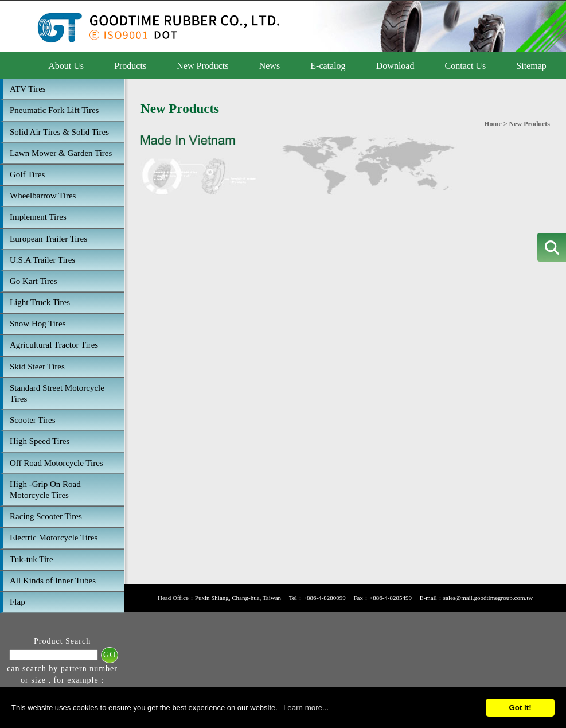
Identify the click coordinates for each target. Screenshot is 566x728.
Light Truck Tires (40, 302)
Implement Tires (38, 217)
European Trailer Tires (48, 239)
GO (110, 655)
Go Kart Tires (34, 281)
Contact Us (466, 66)
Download (395, 66)
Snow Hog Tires (38, 324)
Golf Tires (27, 174)
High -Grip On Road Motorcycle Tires (45, 490)
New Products (202, 66)
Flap (17, 602)
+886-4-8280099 (325, 598)
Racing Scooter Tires (46, 516)
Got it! (520, 708)
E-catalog (328, 66)
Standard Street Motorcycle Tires (57, 393)
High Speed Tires (40, 441)
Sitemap (531, 66)
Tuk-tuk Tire (32, 559)
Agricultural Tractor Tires (54, 345)
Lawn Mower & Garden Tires (61, 153)
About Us (66, 66)
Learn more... (306, 708)
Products (130, 66)
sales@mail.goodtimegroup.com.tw (488, 598)
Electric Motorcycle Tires (54, 538)
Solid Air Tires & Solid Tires (59, 132)
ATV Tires (28, 89)
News (270, 66)
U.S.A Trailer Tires (42, 260)
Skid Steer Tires (37, 367)
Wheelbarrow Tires (43, 196)
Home (493, 124)
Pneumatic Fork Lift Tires (54, 110)
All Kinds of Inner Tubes (53, 581)
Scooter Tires (33, 420)
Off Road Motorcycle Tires (56, 463)
